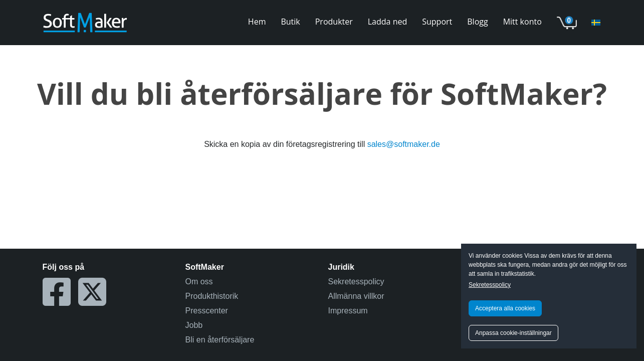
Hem (257, 22)
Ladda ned (387, 22)
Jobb (194, 325)
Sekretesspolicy (490, 285)
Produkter (334, 22)
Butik (290, 22)
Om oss (199, 282)
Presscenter (207, 311)
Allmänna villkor (356, 296)
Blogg (477, 22)
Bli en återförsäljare (220, 340)
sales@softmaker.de (404, 144)
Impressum (348, 311)
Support (437, 22)
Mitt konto (522, 22)
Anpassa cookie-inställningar (513, 333)
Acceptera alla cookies (505, 308)
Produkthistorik (212, 296)
